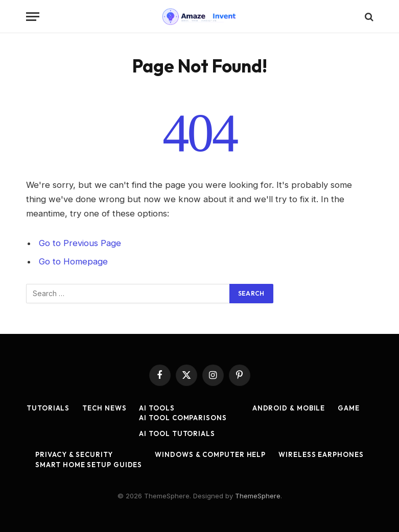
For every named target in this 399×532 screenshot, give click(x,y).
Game (349, 408)
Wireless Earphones (321, 454)
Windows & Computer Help (210, 454)
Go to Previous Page (80, 243)
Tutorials (48, 408)
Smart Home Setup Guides (89, 465)
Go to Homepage (73, 261)
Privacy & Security (74, 454)
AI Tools (157, 408)
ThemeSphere (258, 496)
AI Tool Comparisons (183, 418)
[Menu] (33, 17)
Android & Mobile (289, 408)
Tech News (104, 408)
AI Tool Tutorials (177, 433)
